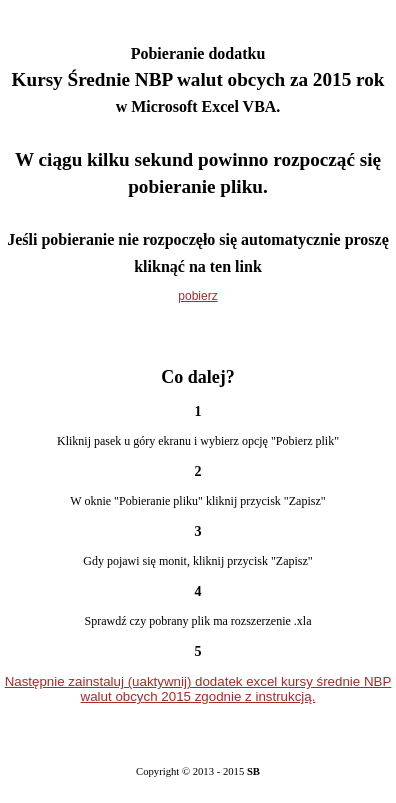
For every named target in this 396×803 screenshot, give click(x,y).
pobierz (197, 296)
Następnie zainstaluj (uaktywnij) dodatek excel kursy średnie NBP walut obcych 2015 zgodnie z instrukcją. (198, 689)
